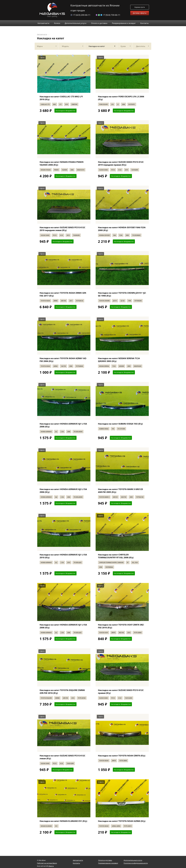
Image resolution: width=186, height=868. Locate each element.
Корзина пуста (140, 7)
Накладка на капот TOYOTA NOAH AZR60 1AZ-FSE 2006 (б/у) (63, 360)
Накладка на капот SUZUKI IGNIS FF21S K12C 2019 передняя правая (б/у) (121, 163)
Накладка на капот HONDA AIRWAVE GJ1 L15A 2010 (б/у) (63, 556)
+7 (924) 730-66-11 (108, 15)
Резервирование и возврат (108, 863)
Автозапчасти (42, 34)
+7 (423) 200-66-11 (80, 15)
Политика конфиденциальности (136, 863)
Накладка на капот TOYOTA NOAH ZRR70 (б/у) (122, 756)
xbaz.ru (51, 866)
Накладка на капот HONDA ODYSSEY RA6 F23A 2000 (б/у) (122, 229)
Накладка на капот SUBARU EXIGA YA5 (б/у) (120, 424)
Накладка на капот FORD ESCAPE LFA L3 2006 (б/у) (121, 98)
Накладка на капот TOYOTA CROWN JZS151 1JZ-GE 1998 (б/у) (122, 294)
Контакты (76, 863)
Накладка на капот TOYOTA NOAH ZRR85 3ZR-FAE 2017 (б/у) (63, 294)
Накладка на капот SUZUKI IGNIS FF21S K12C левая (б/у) (62, 757)
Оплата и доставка (105, 860)
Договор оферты (140, 13)
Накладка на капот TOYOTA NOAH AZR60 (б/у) (122, 821)
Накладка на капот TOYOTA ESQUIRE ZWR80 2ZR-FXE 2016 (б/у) (62, 692)
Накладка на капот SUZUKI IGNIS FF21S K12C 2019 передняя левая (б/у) (62, 229)
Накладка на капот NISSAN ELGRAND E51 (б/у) (63, 821)
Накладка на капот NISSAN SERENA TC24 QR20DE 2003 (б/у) (119, 360)
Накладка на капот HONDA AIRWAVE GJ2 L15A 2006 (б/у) (63, 491)
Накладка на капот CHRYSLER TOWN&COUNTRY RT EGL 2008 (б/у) (116, 556)
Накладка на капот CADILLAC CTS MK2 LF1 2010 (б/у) (61, 98)
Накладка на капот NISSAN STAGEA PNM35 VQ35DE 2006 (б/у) (62, 163)
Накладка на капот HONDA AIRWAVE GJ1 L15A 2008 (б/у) (63, 425)
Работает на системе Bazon (47, 863)
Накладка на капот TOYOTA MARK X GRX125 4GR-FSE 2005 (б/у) (120, 491)
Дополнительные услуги (133, 860)
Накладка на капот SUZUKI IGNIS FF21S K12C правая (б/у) (121, 692)
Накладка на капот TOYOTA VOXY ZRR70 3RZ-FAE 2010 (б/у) (121, 626)
